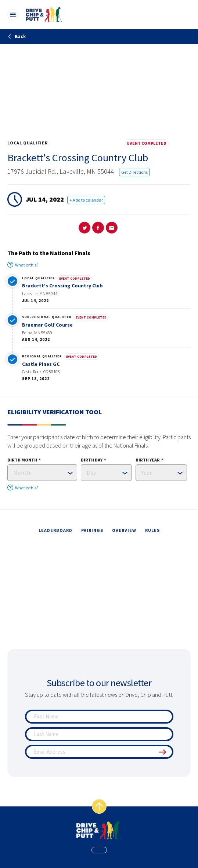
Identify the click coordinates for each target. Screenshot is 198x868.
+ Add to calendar (86, 200)
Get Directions (134, 172)
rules (152, 530)
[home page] (99, 830)
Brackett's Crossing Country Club (62, 286)
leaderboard (55, 530)
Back (17, 36)
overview (124, 530)
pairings (92, 530)
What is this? (23, 265)
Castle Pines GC (41, 364)
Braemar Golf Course (47, 325)
